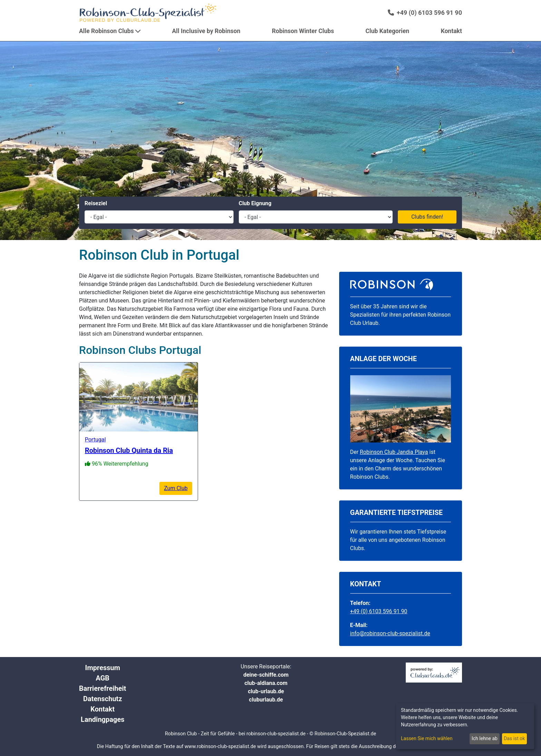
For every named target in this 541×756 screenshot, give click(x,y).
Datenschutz (103, 699)
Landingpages (102, 719)
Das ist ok (514, 738)
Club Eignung (255, 203)
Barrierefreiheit (103, 688)
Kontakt (102, 709)
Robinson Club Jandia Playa (394, 452)
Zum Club (176, 488)
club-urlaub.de (266, 691)
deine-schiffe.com (266, 675)
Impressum (103, 668)
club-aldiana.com (266, 683)
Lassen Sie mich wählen (427, 738)
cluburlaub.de (266, 700)
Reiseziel (96, 203)
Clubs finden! (427, 217)
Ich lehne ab (485, 738)
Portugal (95, 440)
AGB (102, 678)
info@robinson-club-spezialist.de (390, 633)
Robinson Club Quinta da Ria (129, 450)
